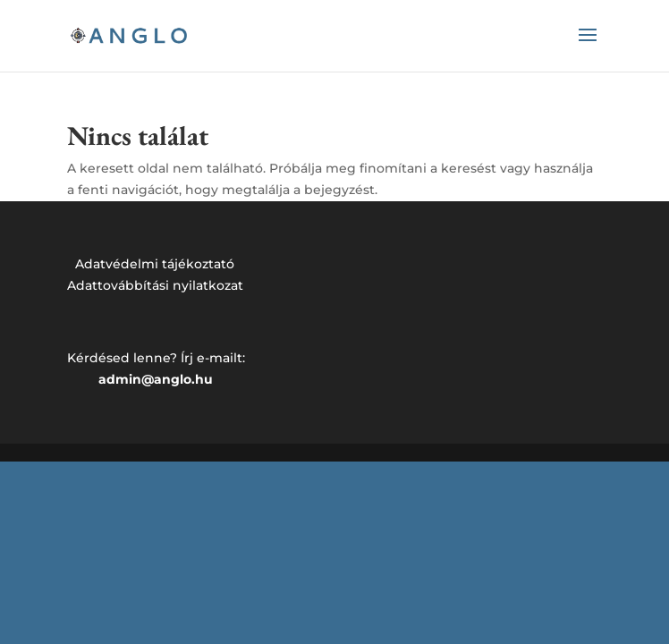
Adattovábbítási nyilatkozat (155, 285)
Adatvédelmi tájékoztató (155, 264)
